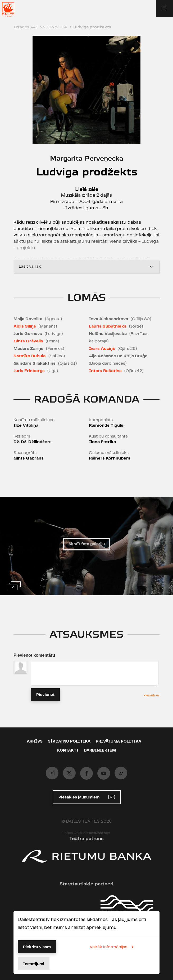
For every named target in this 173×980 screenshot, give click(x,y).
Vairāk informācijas (113, 947)
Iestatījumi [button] (34, 964)
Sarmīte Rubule (30, 356)
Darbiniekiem (100, 751)
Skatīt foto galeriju (87, 544)
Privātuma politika (119, 741)
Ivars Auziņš (102, 349)
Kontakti (68, 751)
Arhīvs (35, 741)
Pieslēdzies (151, 695)
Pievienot (45, 695)
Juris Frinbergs (29, 371)
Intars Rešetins (105, 371)
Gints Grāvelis (28, 341)
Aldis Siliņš (25, 326)
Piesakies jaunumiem (87, 797)
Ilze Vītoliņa (26, 425)
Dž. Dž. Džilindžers (33, 442)
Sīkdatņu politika (69, 741)
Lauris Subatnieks (108, 326)
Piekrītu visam (37, 947)
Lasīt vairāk (86, 267)
